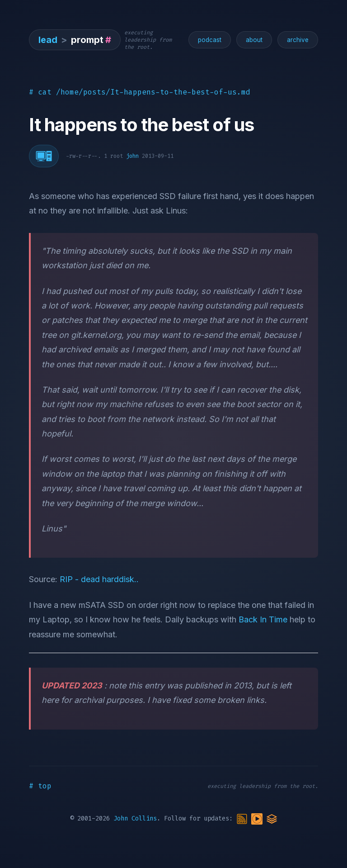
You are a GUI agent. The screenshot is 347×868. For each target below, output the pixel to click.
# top (40, 786)
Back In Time (263, 619)
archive (298, 40)
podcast (210, 40)
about (254, 40)
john (132, 156)
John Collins (135, 818)
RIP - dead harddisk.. (99, 579)
